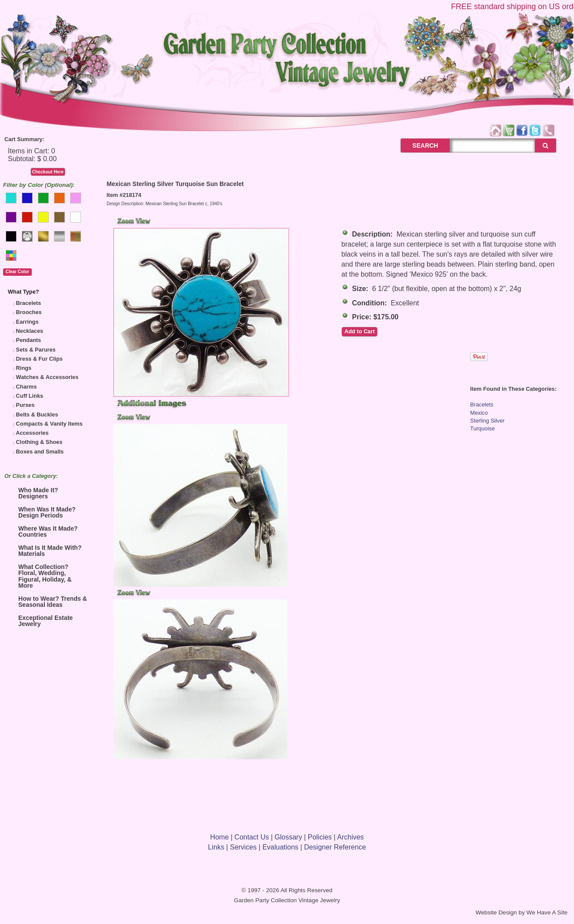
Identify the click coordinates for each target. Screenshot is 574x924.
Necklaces (30, 331)
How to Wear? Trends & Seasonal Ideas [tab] (47, 602)
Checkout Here (48, 172)
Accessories (32, 433)
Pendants (29, 340)
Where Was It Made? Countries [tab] (43, 531)
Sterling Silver (488, 421)
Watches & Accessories (47, 377)
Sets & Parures (36, 350)
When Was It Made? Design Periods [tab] (42, 512)
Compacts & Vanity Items (49, 424)
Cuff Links (30, 396)
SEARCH (416, 146)
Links (216, 847)
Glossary (289, 837)
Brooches (29, 312)
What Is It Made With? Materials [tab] (45, 551)
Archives (350, 837)
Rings (24, 368)
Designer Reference (335, 847)
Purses (25, 405)
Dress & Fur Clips (39, 359)
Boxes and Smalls (40, 452)
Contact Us (252, 837)
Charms (27, 387)
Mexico (479, 413)
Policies (320, 837)
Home (220, 837)
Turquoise (483, 428)
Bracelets (29, 303)
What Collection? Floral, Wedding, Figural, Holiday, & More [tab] (40, 576)
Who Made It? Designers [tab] (33, 493)
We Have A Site (547, 912)
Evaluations (280, 847)
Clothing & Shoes (39, 442)
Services (243, 847)
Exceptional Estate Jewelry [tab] (40, 621)
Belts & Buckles (37, 415)
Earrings (27, 322)
